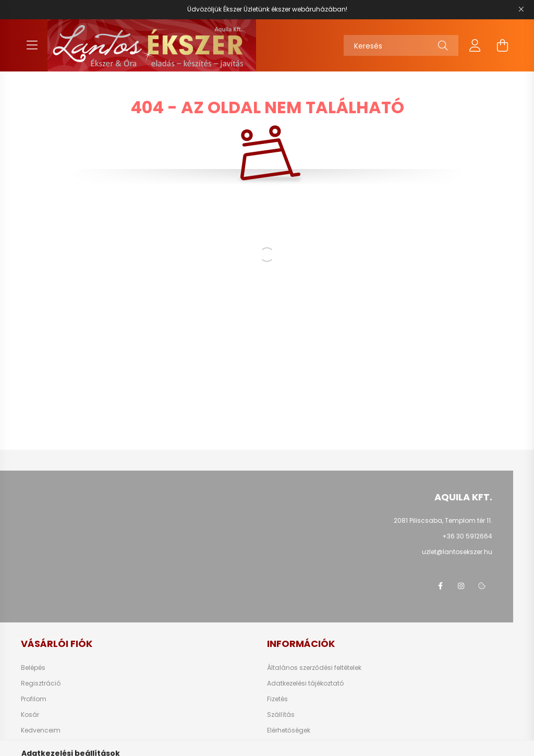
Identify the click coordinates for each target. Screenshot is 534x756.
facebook (440, 586)
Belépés (33, 668)
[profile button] (475, 45)
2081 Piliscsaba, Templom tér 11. (443, 520)
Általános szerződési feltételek (314, 668)
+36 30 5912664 (467, 536)
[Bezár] (521, 9)
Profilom (34, 699)
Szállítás (281, 715)
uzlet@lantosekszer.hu (457, 552)
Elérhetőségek (289, 730)
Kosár (30, 715)
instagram (461, 586)
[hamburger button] (32, 45)
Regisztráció (41, 683)
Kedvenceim (41, 730)
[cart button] (502, 45)
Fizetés (277, 699)
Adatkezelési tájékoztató (305, 683)
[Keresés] (401, 45)
